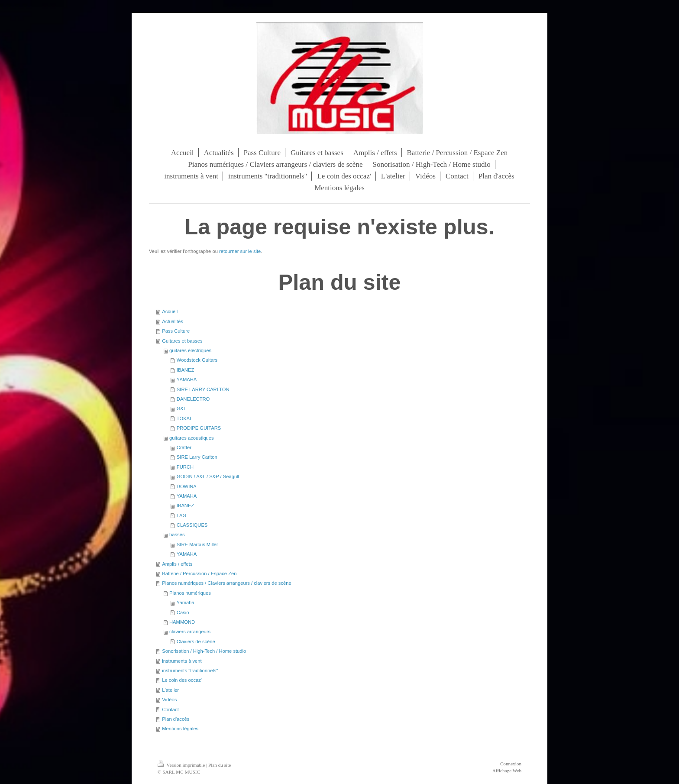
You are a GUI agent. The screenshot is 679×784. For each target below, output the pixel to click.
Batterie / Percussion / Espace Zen (199, 573)
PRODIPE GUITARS (199, 428)
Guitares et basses (182, 341)
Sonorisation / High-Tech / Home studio (204, 651)
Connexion (511, 764)
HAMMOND (182, 622)
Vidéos (169, 700)
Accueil (170, 311)
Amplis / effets (177, 564)
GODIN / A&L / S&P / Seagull (208, 476)
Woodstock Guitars (197, 360)
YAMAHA (187, 379)
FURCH (185, 467)
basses (177, 535)
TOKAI (184, 418)
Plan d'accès (176, 719)
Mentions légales (180, 729)
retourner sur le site (240, 251)
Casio (183, 612)
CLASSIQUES (192, 525)
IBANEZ (185, 370)
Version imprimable (182, 765)
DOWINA (187, 486)
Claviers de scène (196, 641)
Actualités (173, 321)
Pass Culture (176, 331)
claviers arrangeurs (190, 632)
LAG (181, 515)
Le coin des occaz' (182, 680)
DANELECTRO (193, 399)
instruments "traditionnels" (190, 671)
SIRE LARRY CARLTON (203, 389)
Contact (170, 709)
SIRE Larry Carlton (197, 457)
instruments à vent (182, 661)
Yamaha (186, 603)
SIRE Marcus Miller (197, 544)
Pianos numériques (190, 593)
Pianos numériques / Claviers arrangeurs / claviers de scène (226, 583)
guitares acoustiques (192, 438)
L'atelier (170, 690)
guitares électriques (190, 350)
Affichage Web (507, 771)
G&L (181, 408)
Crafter (184, 447)
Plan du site (220, 765)
